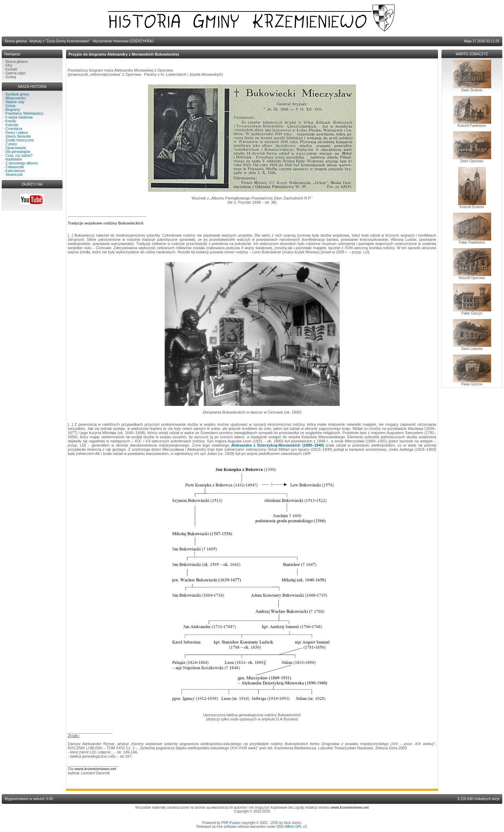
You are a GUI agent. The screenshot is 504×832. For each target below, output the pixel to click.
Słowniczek (14, 175)
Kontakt (11, 69)
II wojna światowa (19, 117)
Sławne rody (15, 102)
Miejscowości (16, 98)
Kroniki (11, 121)
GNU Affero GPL (289, 827)
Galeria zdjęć (16, 73)
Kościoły (12, 125)
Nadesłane (14, 159)
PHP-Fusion (231, 823)
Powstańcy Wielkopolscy (24, 113)
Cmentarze (14, 129)
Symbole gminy (17, 94)
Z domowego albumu (22, 163)
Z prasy (11, 144)
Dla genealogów (18, 152)
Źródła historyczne (20, 140)
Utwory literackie (18, 136)
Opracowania (16, 148)
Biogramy (13, 110)
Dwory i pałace (17, 133)
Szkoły (11, 106)
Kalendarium (15, 171)
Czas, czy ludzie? (19, 156)
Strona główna (17, 62)
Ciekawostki (15, 167)
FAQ (9, 66)
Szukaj (11, 77)
